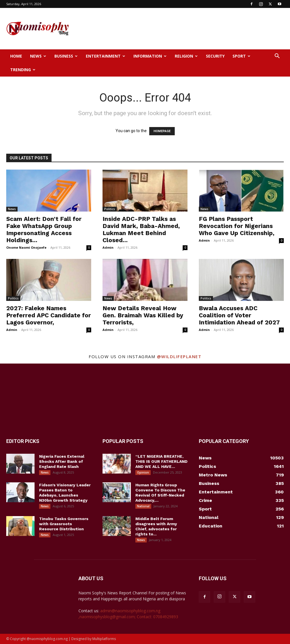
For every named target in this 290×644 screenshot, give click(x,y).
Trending (23, 70)
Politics (110, 209)
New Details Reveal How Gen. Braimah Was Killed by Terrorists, (143, 315)
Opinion (143, 472)
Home (16, 56)
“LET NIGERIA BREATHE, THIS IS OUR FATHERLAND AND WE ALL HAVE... (161, 461)
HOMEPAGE (162, 131)
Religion (186, 56)
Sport (241, 56)
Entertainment (105, 56)
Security (215, 56)
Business (66, 56)
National (143, 506)
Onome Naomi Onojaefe (26, 247)
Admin (108, 247)
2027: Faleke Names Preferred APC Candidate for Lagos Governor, (49, 315)
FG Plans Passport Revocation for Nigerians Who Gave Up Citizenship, (237, 226)
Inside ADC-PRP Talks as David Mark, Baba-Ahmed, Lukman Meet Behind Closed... (141, 229)
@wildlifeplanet (179, 356)
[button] (277, 57)
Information (150, 56)
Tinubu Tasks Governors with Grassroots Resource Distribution (64, 524)
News (38, 56)
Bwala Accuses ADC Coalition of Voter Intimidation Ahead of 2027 (239, 315)
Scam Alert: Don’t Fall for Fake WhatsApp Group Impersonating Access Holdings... (44, 229)
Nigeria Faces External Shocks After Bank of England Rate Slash (62, 461)
